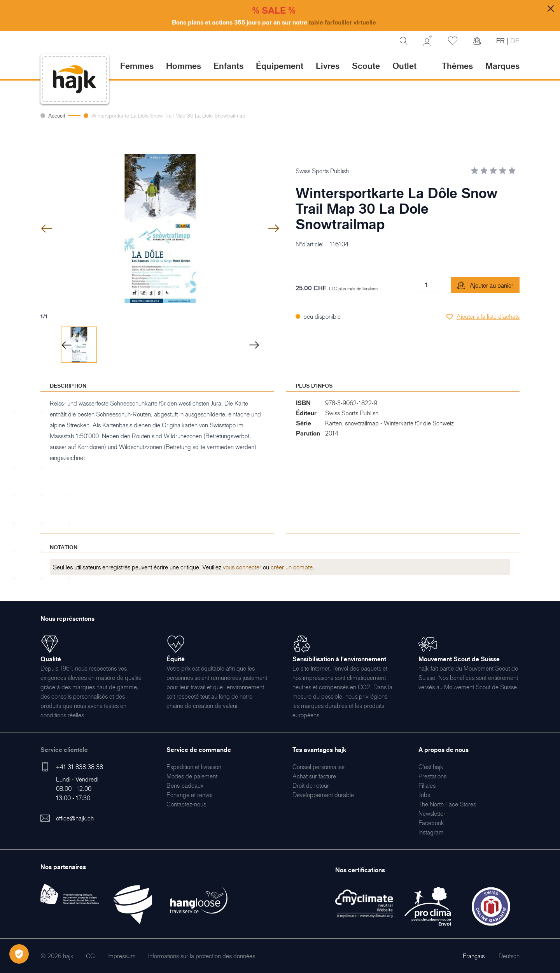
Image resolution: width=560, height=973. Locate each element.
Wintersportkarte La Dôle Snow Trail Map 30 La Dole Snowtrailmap (168, 115)
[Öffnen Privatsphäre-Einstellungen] (19, 954)
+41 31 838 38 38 (80, 767)
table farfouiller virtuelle (342, 22)
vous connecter (242, 567)
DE (514, 41)
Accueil (57, 115)
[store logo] (75, 79)
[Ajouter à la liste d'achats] (483, 316)
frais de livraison (362, 289)
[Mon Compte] (428, 41)
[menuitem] (194, 767)
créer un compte (292, 567)
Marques (502, 66)
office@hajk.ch (75, 818)
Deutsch (509, 956)
